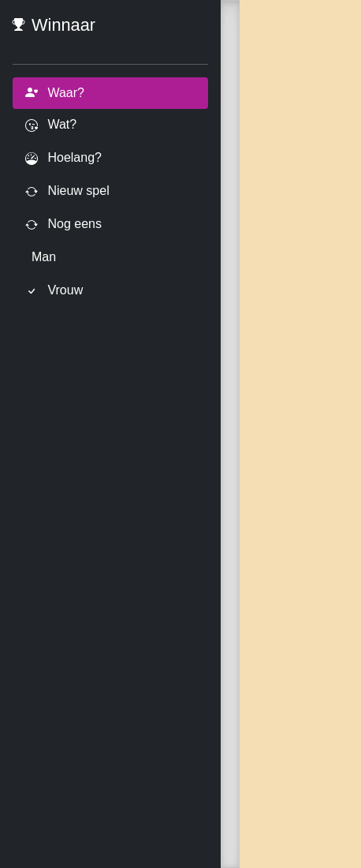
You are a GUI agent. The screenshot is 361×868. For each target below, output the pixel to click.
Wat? (51, 125)
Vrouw (54, 291)
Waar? (55, 93)
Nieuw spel (67, 191)
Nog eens (63, 224)
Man (44, 257)
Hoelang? (63, 158)
